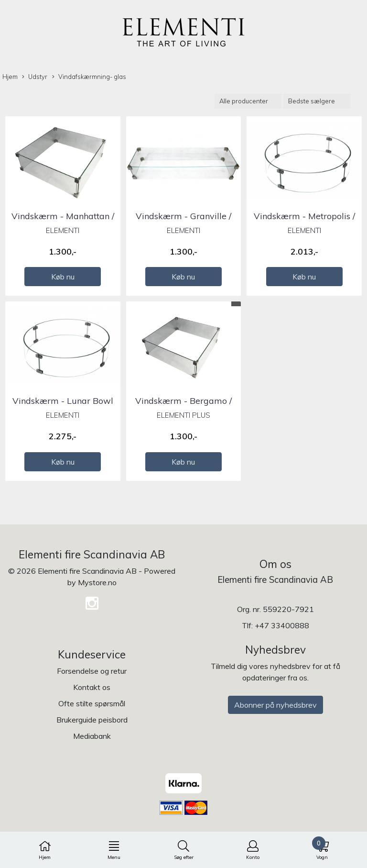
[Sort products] (317, 101)
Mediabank (92, 736)
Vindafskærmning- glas (89, 77)
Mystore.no (97, 582)
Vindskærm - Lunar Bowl (63, 401)
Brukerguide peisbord (92, 720)
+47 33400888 (282, 625)
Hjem (10, 77)
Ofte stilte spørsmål (92, 703)
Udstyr (35, 77)
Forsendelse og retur (92, 671)
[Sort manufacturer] (248, 101)
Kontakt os (92, 687)
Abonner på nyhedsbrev (275, 705)
